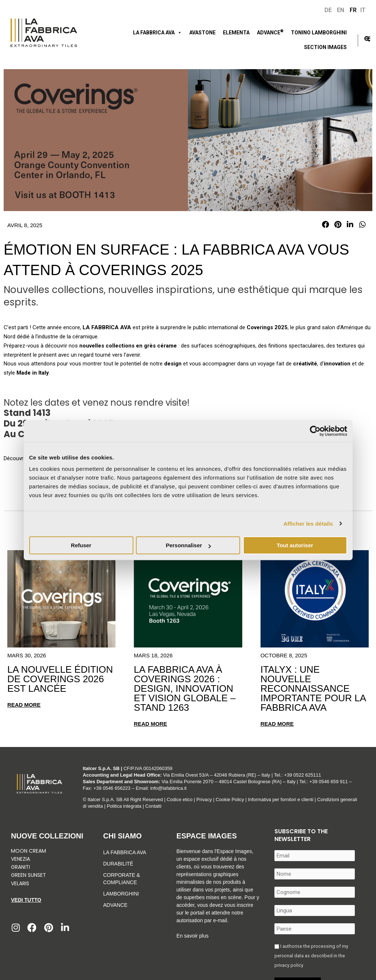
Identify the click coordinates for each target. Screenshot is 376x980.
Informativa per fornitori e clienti (283, 799)
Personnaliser (188, 545)
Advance (115, 905)
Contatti (172, 806)
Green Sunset (29, 875)
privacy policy (289, 965)
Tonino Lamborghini (319, 33)
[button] (326, 225)
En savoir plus (193, 936)
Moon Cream (29, 851)
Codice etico (180, 799)
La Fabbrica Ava (125, 852)
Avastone (202, 33)
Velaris (20, 883)
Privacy (204, 799)
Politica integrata (143, 806)
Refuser (81, 545)
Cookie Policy (231, 799)
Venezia (20, 859)
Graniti (21, 867)
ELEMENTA (236, 33)
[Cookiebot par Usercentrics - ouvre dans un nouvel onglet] (315, 431)
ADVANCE (270, 32)
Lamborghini (121, 894)
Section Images (325, 47)
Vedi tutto (26, 900)
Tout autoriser (295, 545)
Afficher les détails (308, 524)
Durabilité (118, 864)
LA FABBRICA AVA (157, 33)
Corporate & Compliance (121, 879)
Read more (24, 705)
